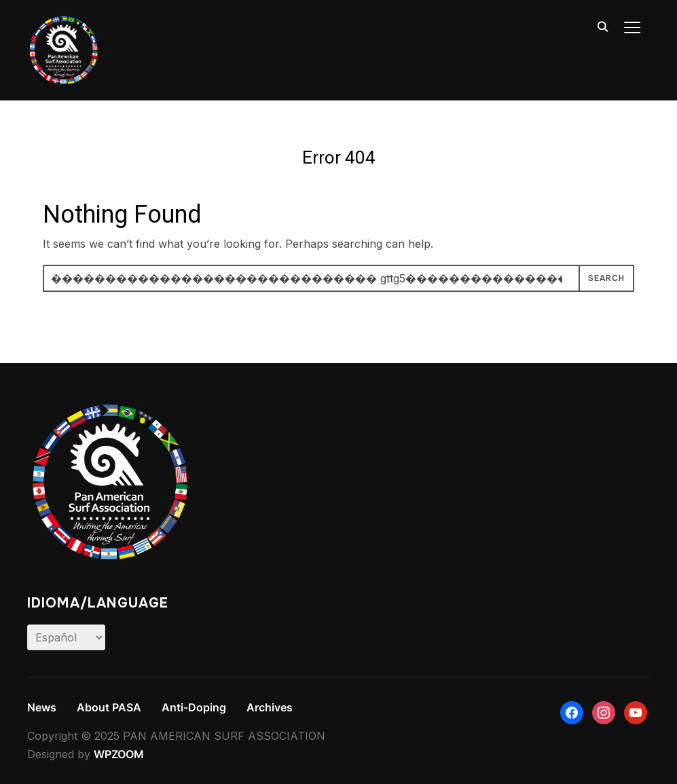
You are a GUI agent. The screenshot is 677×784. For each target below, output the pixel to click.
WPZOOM (119, 754)
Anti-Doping (194, 707)
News (42, 707)
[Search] (602, 26)
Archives (270, 707)
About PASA (109, 707)
